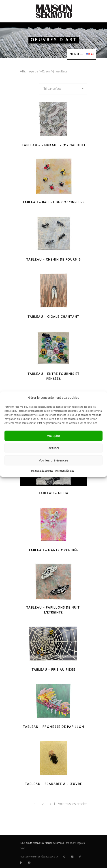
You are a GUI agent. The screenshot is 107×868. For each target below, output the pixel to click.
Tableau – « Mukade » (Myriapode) (54, 145)
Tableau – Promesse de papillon (54, 727)
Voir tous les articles (73, 804)
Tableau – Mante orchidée (53, 551)
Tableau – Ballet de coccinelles (54, 203)
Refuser (54, 448)
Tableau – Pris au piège (54, 670)
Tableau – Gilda (53, 493)
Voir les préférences (54, 460)
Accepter (53, 436)
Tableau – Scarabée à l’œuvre (54, 784)
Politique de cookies (42, 471)
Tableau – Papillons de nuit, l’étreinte (53, 610)
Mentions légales (65, 471)
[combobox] (63, 89)
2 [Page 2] (43, 804)
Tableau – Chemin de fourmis (54, 260)
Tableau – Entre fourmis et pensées (54, 377)
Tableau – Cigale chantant (53, 317)
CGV (22, 849)
